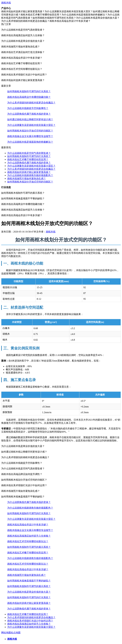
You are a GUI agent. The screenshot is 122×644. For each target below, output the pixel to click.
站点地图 (16, 633)
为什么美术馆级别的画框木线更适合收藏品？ (31, 103)
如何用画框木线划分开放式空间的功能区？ (30, 131)
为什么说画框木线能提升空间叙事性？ (28, 108)
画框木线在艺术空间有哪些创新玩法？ (28, 541)
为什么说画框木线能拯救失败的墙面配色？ (30, 175)
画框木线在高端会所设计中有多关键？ (28, 525)
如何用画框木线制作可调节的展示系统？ (29, 547)
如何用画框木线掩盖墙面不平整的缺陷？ (29, 581)
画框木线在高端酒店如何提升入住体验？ (29, 536)
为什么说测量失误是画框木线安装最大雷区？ (31, 125)
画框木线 (6, 3)
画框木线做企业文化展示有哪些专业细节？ (30, 136)
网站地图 (6, 633)
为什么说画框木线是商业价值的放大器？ (29, 592)
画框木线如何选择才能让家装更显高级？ (29, 172)
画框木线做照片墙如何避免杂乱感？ (27, 178)
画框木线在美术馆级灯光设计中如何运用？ (30, 621)
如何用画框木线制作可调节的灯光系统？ (29, 91)
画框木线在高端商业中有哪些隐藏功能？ (29, 97)
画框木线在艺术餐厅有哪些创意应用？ (28, 159)
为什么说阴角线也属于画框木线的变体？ (29, 114)
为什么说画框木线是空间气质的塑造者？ (29, 153)
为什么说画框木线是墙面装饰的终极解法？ (30, 142)
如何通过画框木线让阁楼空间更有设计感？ (30, 119)
